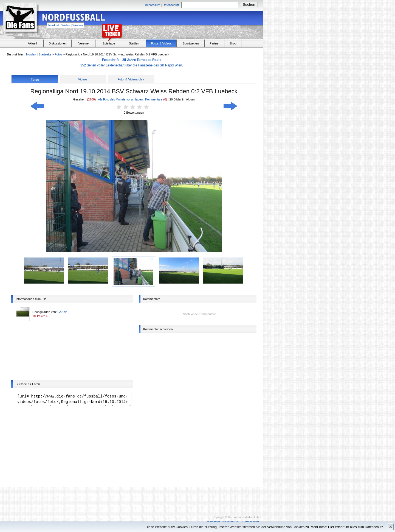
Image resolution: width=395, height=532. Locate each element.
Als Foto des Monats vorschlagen (121, 99)
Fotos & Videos (161, 43)
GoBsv (62, 312)
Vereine (84, 43)
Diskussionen (57, 43)
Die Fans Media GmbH (247, 517)
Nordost (54, 25)
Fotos (58, 54)
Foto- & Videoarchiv (131, 79)
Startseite (45, 54)
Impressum (153, 5)
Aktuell (32, 43)
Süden (66, 25)
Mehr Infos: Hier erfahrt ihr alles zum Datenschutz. (347, 527)
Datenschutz (171, 5)
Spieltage (109, 43)
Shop (233, 43)
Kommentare (154, 99)
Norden (31, 54)
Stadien (134, 43)
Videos (83, 79)
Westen (77, 25)
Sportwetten (191, 43)
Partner (215, 43)
